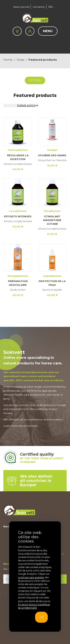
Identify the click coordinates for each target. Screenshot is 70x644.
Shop (21, 60)
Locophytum (18, 211)
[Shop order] (21, 105)
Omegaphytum (18, 276)
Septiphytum (52, 276)
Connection (39, 7)
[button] (52, 7)
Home (8, 60)
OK (41, 617)
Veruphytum (52, 211)
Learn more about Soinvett (21, 426)
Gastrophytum (18, 150)
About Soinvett (21, 7)
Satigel (52, 150)
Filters (35, 80)
